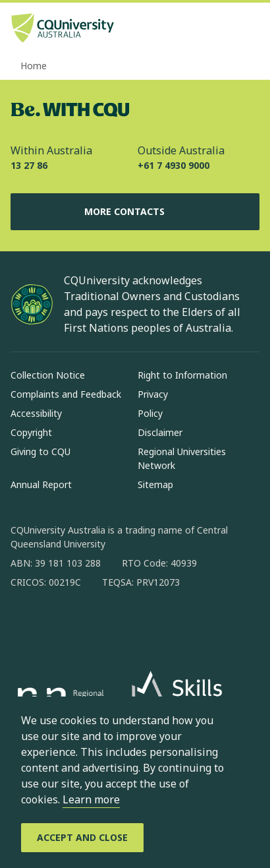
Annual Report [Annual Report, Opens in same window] (41, 484)
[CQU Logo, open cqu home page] (63, 29)
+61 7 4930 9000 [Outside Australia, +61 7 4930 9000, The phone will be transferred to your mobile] (174, 165)
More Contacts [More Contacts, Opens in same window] (135, 212)
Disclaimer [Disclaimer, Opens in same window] (160, 432)
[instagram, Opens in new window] (59, 625)
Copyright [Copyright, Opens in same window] (31, 432)
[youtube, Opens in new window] (162, 625)
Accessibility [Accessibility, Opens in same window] (36, 413)
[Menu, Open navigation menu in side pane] (248, 30)
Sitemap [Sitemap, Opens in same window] (155, 484)
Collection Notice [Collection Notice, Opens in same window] (48, 375)
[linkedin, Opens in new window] (94, 625)
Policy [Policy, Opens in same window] (150, 413)
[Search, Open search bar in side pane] (226, 30)
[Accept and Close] (82, 838)
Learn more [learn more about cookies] (91, 799)
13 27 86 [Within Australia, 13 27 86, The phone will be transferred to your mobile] (29, 165)
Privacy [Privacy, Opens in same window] (153, 394)
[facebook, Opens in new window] (25, 625)
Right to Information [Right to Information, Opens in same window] (182, 375)
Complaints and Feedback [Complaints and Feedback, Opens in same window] (66, 394)
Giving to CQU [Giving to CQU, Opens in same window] (40, 451)
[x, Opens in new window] (128, 625)
